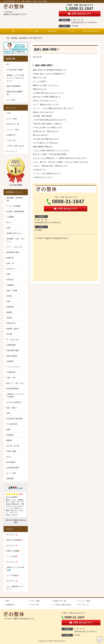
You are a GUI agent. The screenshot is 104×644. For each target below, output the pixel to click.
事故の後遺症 (12, 356)
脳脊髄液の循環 (13, 252)
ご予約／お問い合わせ (91, 31)
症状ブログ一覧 (13, 124)
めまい (9, 457)
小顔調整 (10, 217)
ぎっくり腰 (11, 473)
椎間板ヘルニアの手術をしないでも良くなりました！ (15, 78)
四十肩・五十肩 (13, 446)
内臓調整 (10, 285)
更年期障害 (11, 462)
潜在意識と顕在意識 (15, 419)
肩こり (9, 222)
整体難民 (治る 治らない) (16, 240)
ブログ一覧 (11, 141)
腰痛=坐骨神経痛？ (14, 86)
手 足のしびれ (13, 340)
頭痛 (9, 228)
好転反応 (10, 280)
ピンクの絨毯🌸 (13, 575)
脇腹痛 (9, 312)
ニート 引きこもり (15, 247)
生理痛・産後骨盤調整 (15, 211)
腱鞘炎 (9, 440)
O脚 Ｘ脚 (11, 378)
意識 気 (10, 263)
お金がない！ (12, 269)
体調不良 (10, 258)
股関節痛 (10, 479)
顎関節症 (10, 435)
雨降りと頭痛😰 (13, 551)
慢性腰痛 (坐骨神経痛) (19, 38)
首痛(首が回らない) (14, 233)
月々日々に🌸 (12, 535)
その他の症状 (12, 424)
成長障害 (10, 361)
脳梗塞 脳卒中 (13, 329)
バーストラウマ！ (14, 367)
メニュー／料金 (33, 31)
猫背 (9, 413)
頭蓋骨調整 (11, 345)
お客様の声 (52, 31)
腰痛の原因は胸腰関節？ (15, 93)
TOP (13, 31)
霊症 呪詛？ (12, 408)
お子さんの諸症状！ (15, 402)
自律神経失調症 (13, 468)
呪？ (9, 64)
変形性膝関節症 (13, 389)
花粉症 (9, 296)
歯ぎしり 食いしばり (15, 383)
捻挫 (9, 274)
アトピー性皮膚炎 (14, 206)
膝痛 (9, 429)
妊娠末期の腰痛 (13, 350)
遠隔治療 (10, 307)
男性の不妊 (11, 323)
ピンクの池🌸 (12, 556)
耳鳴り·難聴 (11, 451)
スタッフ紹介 (12, 119)
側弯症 (9, 318)
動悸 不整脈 (12, 291)
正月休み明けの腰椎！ (15, 70)
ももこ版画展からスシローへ (15, 588)
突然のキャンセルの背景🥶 (15, 569)
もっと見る (11, 100)
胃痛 (9, 301)
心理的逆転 (11, 372)
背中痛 (9, 334)
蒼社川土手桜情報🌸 (15, 540)
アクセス (71, 31)
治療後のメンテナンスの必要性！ (15, 395)
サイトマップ (12, 151)
